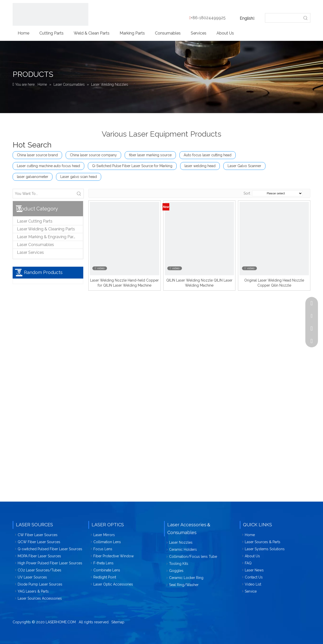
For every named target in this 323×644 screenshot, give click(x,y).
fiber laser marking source (150, 155)
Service (251, 591)
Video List (253, 584)
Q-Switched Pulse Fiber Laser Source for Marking (132, 166)
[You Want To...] (44, 194)
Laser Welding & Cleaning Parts (46, 229)
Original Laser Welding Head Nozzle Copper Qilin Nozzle (274, 283)
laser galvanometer (33, 177)
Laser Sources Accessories (40, 598)
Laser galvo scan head (79, 177)
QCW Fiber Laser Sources (39, 542)
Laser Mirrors (104, 535)
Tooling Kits (179, 564)
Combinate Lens (107, 570)
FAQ (248, 563)
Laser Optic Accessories (113, 584)
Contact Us (254, 577)
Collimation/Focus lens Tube (193, 557)
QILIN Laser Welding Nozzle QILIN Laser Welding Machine (199, 283)
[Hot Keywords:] (306, 18)
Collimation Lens (107, 542)
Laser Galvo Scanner (244, 166)
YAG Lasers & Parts (33, 591)
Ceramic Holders (183, 549)
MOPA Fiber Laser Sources (39, 556)
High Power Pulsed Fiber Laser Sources (50, 563)
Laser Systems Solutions (265, 549)
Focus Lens (103, 549)
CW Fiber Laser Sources (38, 535)
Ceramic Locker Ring (186, 578)
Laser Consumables (35, 245)
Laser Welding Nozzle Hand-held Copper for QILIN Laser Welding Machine (124, 283)
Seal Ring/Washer (184, 585)
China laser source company (93, 155)
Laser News (254, 570)
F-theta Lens (103, 563)
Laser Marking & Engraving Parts (47, 237)
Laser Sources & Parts (263, 542)
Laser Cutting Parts (35, 221)
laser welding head (200, 166)
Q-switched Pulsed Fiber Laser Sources (50, 549)
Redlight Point (105, 577)
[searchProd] (283, 18)
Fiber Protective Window (114, 556)
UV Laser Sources (32, 577)
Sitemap (118, 622)
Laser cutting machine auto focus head (48, 166)
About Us (252, 556)
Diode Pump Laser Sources (40, 584)
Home (250, 535)
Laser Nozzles (181, 542)
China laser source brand (37, 155)
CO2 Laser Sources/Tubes (39, 570)
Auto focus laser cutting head (208, 155)
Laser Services (30, 252)
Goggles (176, 571)
